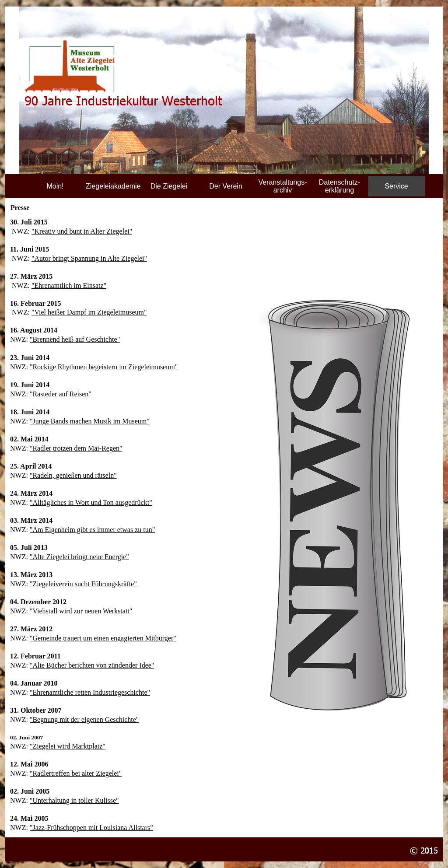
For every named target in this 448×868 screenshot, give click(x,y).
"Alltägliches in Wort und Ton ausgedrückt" (91, 502)
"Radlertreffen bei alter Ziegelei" (76, 773)
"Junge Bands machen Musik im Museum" (90, 421)
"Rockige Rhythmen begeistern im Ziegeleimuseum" (104, 367)
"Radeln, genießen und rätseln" (73, 475)
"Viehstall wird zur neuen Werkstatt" (81, 611)
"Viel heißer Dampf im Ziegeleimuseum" (89, 312)
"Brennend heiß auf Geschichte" (75, 339)
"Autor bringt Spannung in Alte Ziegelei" (89, 258)
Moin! (55, 186)
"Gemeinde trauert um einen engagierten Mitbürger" (103, 638)
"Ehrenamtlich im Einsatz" (69, 285)
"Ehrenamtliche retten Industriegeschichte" (90, 692)
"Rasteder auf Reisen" (61, 394)
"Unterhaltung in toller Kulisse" (74, 800)
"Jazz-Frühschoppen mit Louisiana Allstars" (91, 828)
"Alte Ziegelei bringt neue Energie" (79, 557)
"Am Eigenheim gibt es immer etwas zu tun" (92, 530)
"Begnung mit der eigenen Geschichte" (84, 719)
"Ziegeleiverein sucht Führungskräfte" (83, 584)
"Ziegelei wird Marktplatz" (68, 746)
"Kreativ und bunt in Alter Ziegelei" (82, 231)
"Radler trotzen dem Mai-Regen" (76, 448)
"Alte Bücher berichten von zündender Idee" (92, 665)
